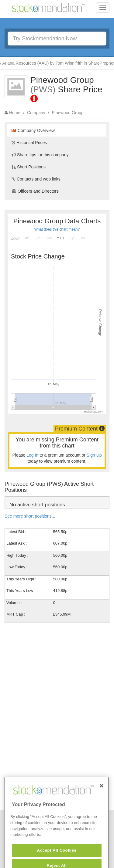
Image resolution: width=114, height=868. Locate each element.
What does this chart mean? (57, 229)
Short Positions (29, 167)
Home (15, 113)
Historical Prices (29, 143)
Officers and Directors (35, 191)
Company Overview (33, 130)
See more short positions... (30, 516)
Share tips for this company (40, 155)
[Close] (102, 793)
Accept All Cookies (57, 858)
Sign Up (94, 455)
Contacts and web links (36, 179)
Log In (32, 455)
